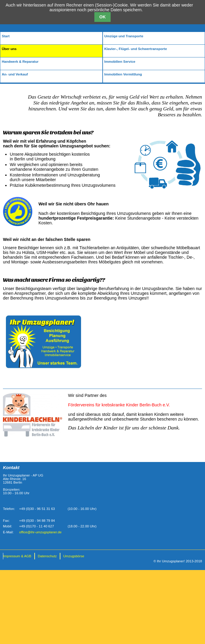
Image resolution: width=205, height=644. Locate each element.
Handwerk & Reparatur (20, 62)
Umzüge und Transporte (124, 36)
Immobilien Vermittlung (123, 74)
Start (6, 36)
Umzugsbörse (74, 556)
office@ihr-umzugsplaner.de (40, 532)
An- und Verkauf (15, 74)
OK (102, 17)
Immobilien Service (120, 62)
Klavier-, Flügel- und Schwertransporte (136, 49)
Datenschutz (47, 556)
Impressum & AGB (17, 556)
